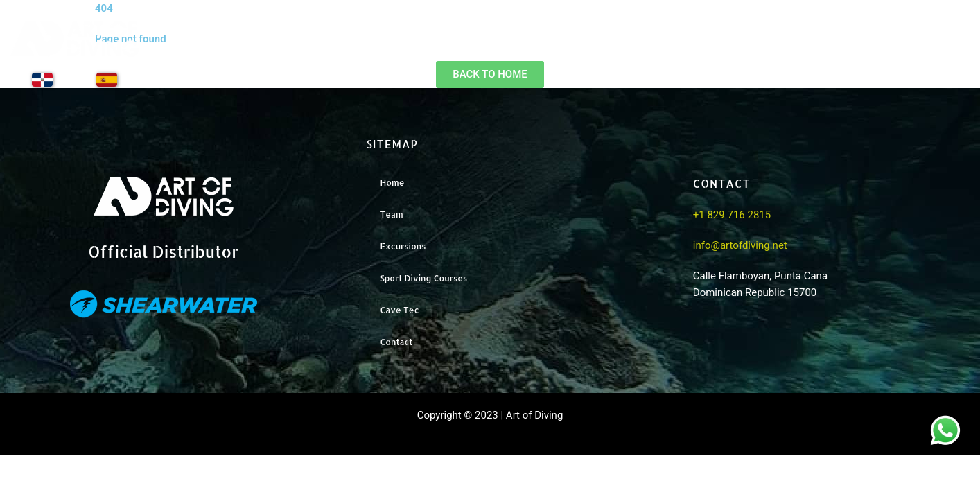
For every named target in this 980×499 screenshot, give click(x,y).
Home (612, 49)
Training (857, 49)
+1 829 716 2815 (732, 215)
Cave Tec (399, 310)
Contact (940, 49)
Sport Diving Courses (423, 278)
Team (684, 49)
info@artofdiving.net (740, 245)
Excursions (768, 49)
